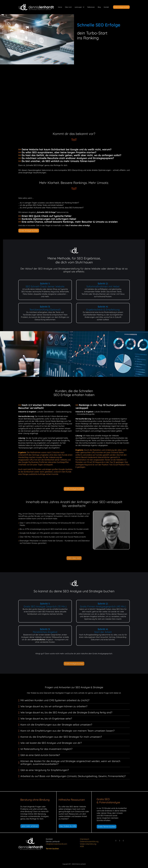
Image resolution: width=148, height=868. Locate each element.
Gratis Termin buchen (107, 827)
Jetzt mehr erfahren (30, 826)
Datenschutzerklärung (89, 841)
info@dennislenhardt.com (56, 844)
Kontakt (106, 7)
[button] (74, 700)
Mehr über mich (74, 558)
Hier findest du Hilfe (68, 826)
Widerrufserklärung (88, 844)
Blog (99, 7)
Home (60, 7)
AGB (82, 846)
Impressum (85, 839)
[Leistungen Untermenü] (84, 7)
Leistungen (78, 7)
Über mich (68, 7)
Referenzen (91, 7)
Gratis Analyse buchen (121, 7)
